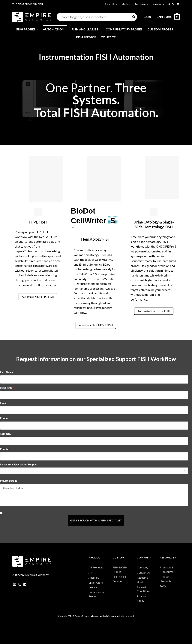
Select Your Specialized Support (19, 464)
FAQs (163, 586)
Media (126, 4)
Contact (110, 37)
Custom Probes (160, 29)
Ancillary (94, 578)
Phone (4, 418)
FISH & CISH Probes (120, 570)
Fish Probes (27, 29)
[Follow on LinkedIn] (178, 4)
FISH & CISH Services (120, 579)
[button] (147, 17)
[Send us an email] (169, 4)
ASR (91, 572)
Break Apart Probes (96, 585)
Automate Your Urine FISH (154, 311)
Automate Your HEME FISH (96, 325)
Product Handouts (165, 579)
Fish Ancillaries (86, 29)
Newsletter (159, 4)
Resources (142, 4)
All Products (96, 567)
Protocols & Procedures (167, 570)
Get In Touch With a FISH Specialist (96, 520)
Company (6, 434)
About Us (111, 4)
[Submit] (134, 17)
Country (5, 449)
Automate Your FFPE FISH (38, 297)
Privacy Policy (141, 599)
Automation (55, 29)
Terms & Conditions (143, 589)
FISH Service (86, 37)
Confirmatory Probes (124, 29)
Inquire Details (9, 481)
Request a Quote (142, 580)
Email (4, 403)
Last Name (7, 388)
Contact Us (143, 572)
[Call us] (173, 4)
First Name (7, 372)
